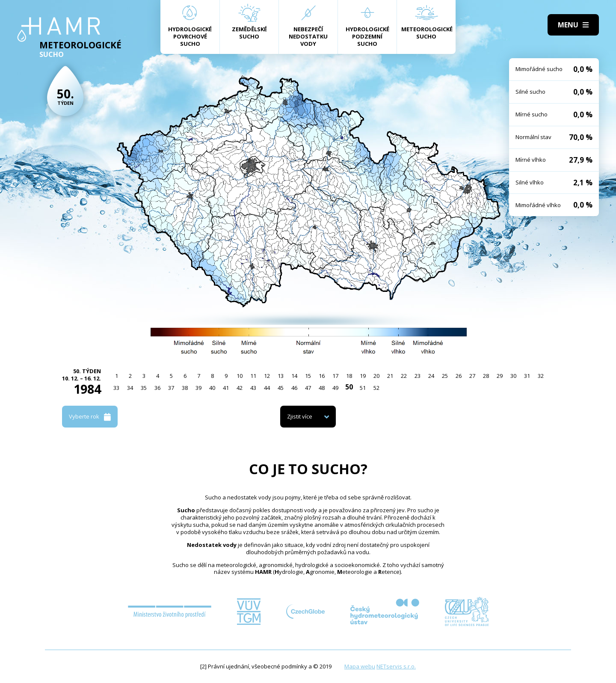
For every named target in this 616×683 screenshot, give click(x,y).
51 (363, 388)
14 (294, 376)
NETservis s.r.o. (396, 666)
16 (322, 376)
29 (500, 376)
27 (472, 376)
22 (404, 376)
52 (376, 388)
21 (390, 376)
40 (212, 388)
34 (130, 388)
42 (240, 388)
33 (116, 388)
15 (308, 376)
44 (267, 388)
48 (322, 388)
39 (198, 388)
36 (157, 388)
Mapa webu (360, 666)
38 (185, 388)
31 (527, 376)
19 (363, 376)
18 (349, 376)
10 (240, 376)
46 (294, 388)
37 (171, 388)
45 (281, 388)
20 (376, 376)
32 (541, 376)
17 (335, 376)
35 (144, 388)
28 (486, 376)
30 (513, 376)
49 (335, 388)
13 (281, 376)
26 (459, 376)
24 (431, 376)
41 (226, 388)
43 (253, 388)
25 (445, 376)
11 (253, 376)
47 (308, 388)
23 (418, 376)
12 (267, 376)
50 (349, 387)
